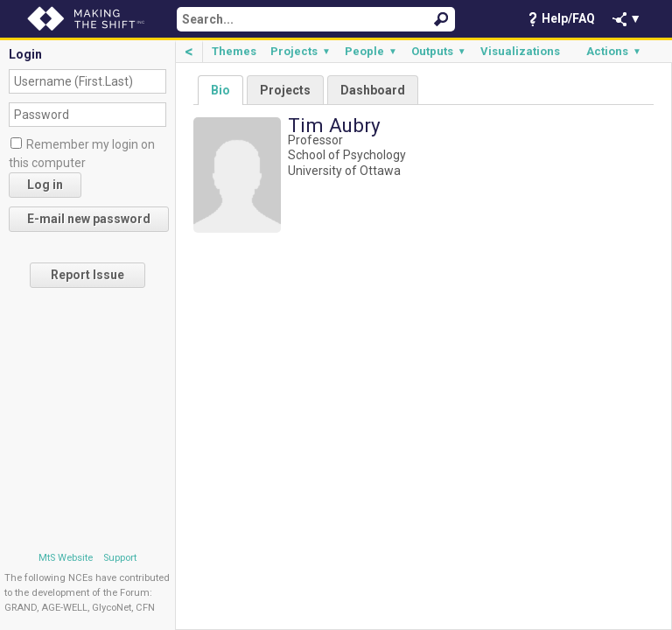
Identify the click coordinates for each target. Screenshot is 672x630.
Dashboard (373, 90)
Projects (301, 51)
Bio (220, 90)
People (371, 51)
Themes (234, 51)
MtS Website (66, 558)
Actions (614, 51)
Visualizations (520, 51)
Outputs (439, 51)
